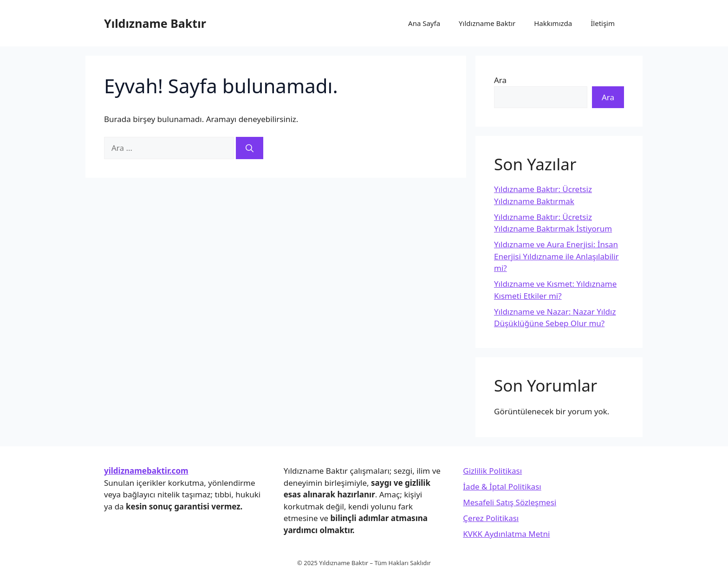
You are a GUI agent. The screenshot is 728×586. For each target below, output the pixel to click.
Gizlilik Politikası (492, 471)
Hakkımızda (553, 23)
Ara (500, 80)
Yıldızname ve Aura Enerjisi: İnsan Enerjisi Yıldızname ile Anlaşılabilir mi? (556, 256)
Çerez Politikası (491, 518)
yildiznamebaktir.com (146, 471)
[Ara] (250, 148)
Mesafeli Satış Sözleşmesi (510, 502)
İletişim (603, 23)
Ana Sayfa (424, 23)
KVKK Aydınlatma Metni (506, 534)
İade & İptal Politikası (502, 486)
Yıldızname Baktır (155, 23)
